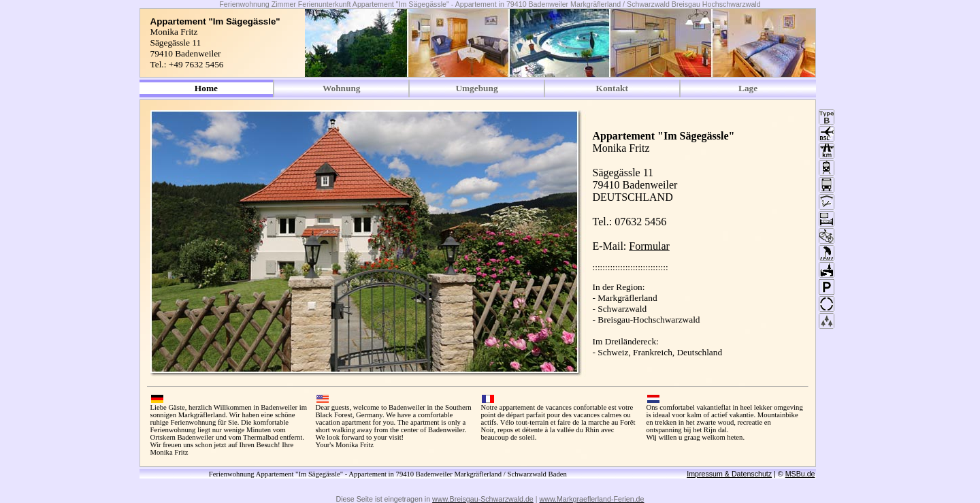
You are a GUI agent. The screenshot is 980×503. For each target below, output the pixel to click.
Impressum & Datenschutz (729, 474)
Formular (649, 246)
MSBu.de (800, 474)
